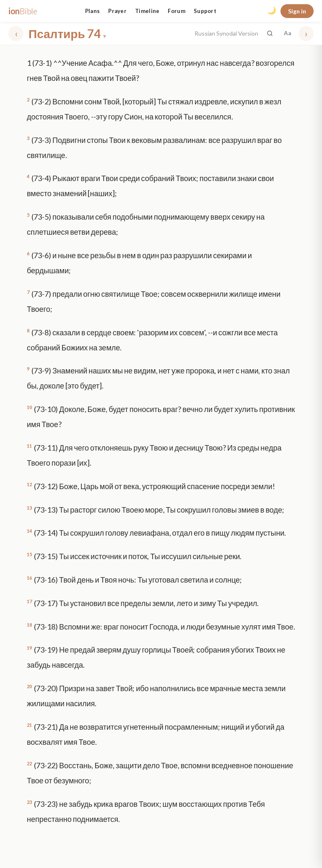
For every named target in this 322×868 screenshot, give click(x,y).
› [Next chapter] (306, 33)
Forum (177, 11)
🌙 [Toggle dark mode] (272, 10)
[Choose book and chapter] (109, 34)
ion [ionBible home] (23, 11)
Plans (93, 11)
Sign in (297, 11)
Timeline (147, 11)
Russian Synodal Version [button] (226, 33)
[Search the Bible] (270, 33)
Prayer (117, 11)
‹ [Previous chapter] (16, 33)
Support (205, 11)
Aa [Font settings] (287, 33)
